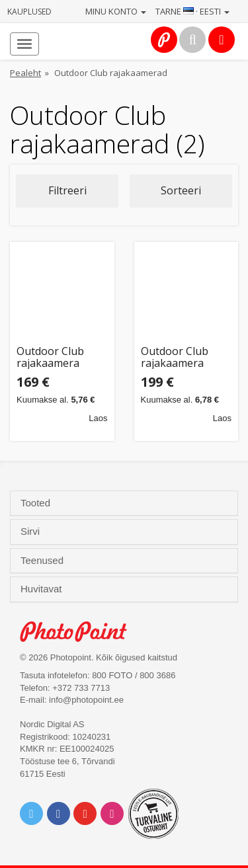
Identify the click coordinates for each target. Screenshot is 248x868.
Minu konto (116, 11)
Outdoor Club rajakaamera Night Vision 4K (179, 357)
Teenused (43, 561)
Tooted (37, 503)
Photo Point (80, 632)
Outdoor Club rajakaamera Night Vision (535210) (50, 357)
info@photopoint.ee (86, 700)
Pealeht (25, 73)
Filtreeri (67, 190)
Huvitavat (43, 589)
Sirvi (31, 532)
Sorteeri (181, 190)
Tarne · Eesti (192, 11)
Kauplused (29, 12)
